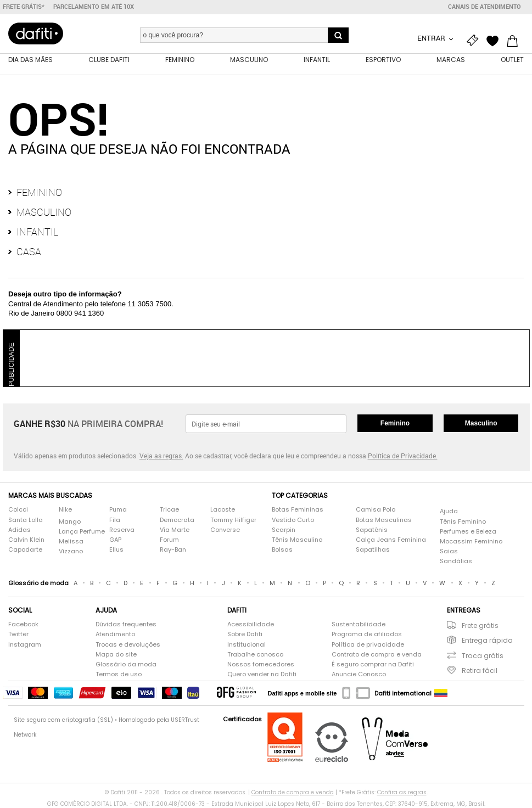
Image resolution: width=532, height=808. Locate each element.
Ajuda (449, 511)
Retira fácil (480, 670)
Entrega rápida (487, 640)
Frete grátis (480, 625)
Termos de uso (119, 674)
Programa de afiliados (367, 634)
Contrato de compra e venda (377, 655)
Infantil (37, 232)
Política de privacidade (368, 645)
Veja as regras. (161, 456)
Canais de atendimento (485, 7)
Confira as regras (402, 792)
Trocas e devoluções (128, 645)
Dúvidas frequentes (126, 624)
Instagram (25, 645)
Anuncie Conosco (359, 674)
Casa (29, 251)
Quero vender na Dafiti (262, 674)
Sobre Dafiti (245, 634)
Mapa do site (116, 655)
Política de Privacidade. (403, 456)
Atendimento (115, 634)
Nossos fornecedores (261, 664)
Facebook (23, 624)
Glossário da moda (126, 664)
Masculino (44, 212)
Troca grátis (483, 656)
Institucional (247, 645)
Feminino (39, 192)
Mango (70, 522)
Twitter (18, 634)
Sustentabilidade (359, 624)
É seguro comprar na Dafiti (373, 664)
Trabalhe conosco (255, 655)
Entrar (432, 38)
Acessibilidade (251, 624)
